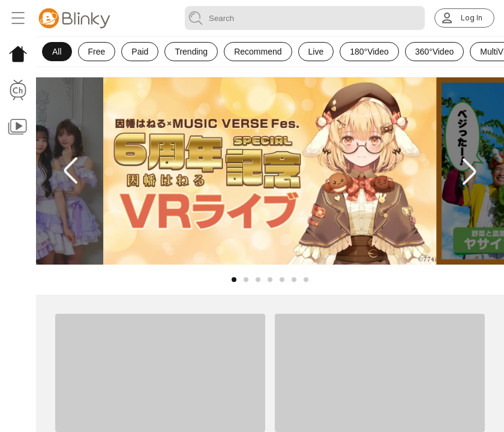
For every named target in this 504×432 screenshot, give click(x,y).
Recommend (258, 52)
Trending (191, 52)
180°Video (369, 52)
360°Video (435, 52)
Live (316, 52)
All (57, 52)
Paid (140, 52)
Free (97, 52)
